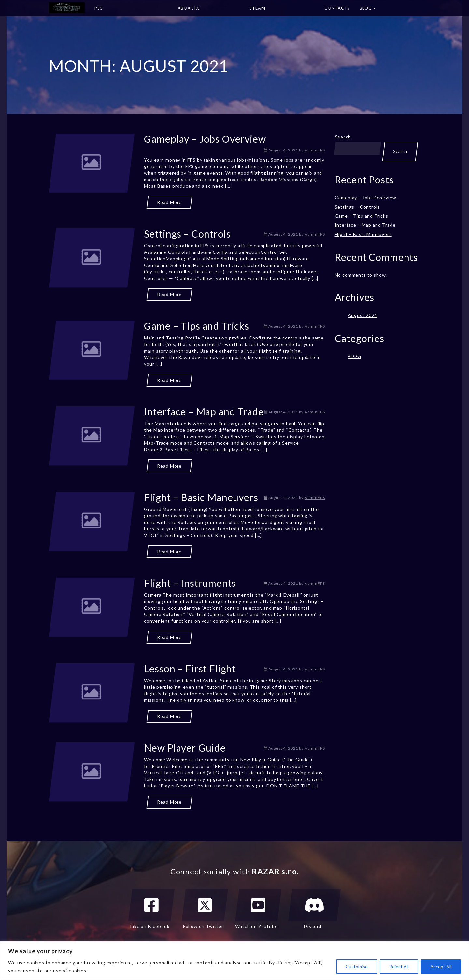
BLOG (355, 356)
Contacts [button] (337, 8)
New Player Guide (185, 748)
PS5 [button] (131, 10)
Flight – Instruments (190, 583)
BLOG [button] (368, 8)
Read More (169, 202)
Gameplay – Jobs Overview (205, 139)
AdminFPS (315, 150)
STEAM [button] (282, 10)
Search (343, 137)
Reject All (399, 966)
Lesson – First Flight (190, 669)
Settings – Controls (187, 234)
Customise (357, 966)
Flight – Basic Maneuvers (201, 497)
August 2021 (363, 315)
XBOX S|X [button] (209, 10)
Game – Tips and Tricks (196, 326)
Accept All (441, 966)
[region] (234, 961)
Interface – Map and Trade (204, 411)
